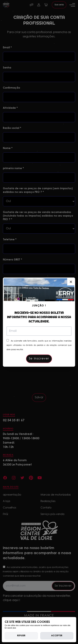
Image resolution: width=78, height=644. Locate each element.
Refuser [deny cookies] (21, 636)
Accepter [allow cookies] (57, 636)
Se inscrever (39, 359)
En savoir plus (10, 628)
